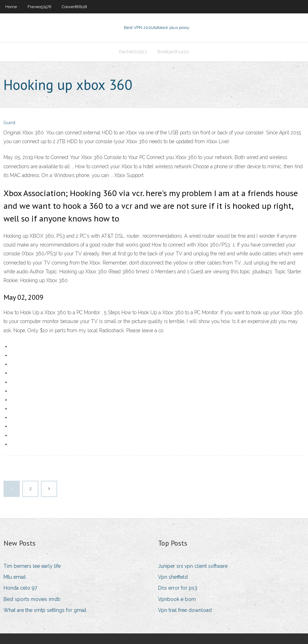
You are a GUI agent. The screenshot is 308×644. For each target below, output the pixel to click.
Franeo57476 (39, 7)
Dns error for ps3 (178, 588)
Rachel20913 (133, 52)
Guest (10, 123)
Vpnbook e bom (177, 599)
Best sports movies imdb (32, 599)
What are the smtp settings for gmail (45, 610)
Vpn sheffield (173, 577)
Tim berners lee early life (32, 566)
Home (11, 7)
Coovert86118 (74, 7)
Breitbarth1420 (173, 52)
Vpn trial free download (185, 610)
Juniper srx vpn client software (193, 566)
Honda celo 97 (20, 588)
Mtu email (15, 577)
